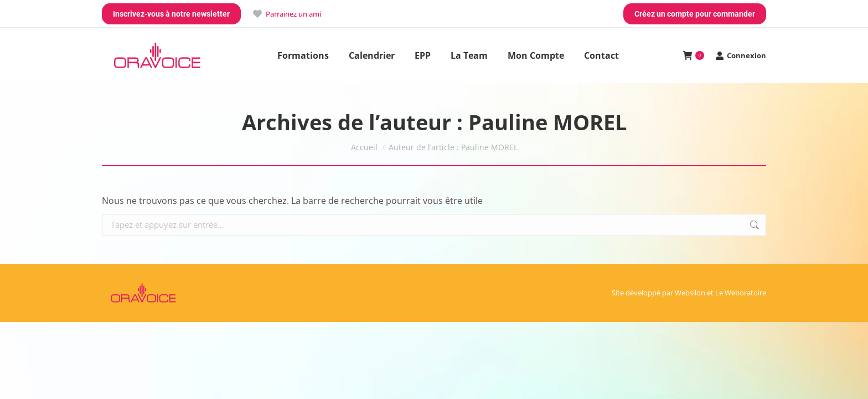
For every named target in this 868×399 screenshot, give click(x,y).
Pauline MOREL (547, 122)
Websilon (690, 293)
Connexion (741, 56)
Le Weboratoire (741, 293)
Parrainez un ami (286, 14)
